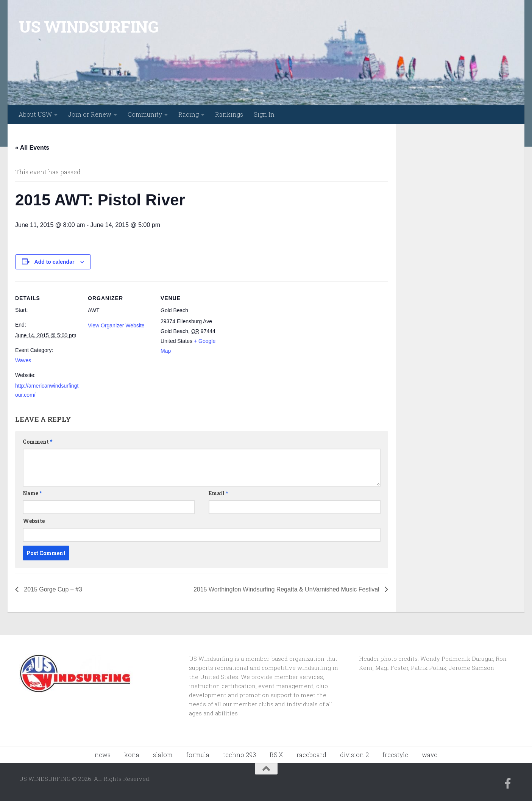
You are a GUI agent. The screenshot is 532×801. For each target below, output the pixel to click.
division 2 (354, 755)
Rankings (229, 114)
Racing (189, 114)
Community (145, 114)
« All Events (32, 148)
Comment (37, 442)
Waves (23, 360)
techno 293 (239, 755)
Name (32, 493)
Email (218, 493)
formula (198, 755)
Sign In (264, 114)
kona (132, 755)
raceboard (311, 755)
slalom (163, 755)
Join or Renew (90, 114)
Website (34, 521)
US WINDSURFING (89, 26)
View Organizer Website (116, 325)
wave (430, 755)
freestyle (395, 755)
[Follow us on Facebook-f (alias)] (508, 784)
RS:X (276, 755)
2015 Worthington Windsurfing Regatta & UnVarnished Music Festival (287, 589)
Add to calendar (55, 262)
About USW (35, 114)
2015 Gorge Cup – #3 (52, 589)
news (103, 755)
